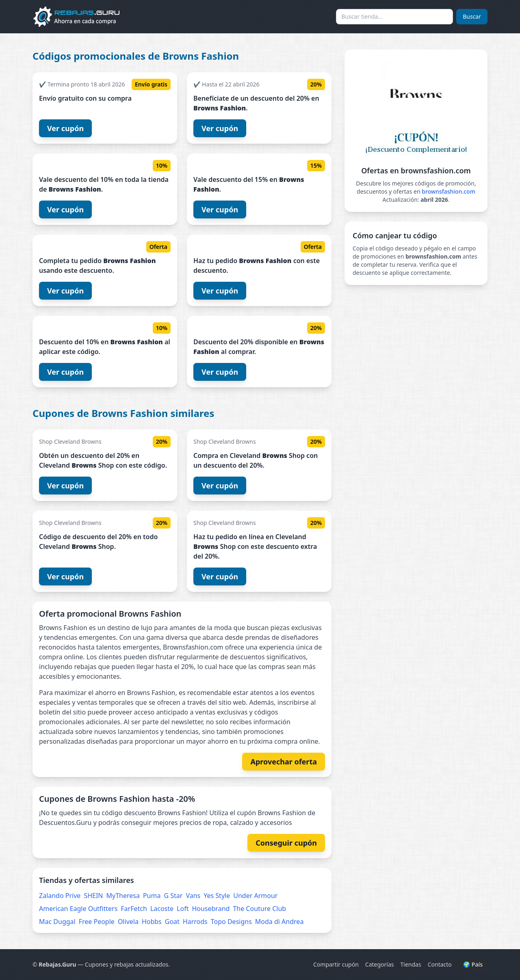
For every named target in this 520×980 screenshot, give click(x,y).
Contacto (440, 964)
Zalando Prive (60, 896)
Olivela (128, 922)
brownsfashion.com (448, 191)
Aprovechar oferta (284, 762)
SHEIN (93, 896)
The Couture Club (259, 909)
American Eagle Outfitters (78, 909)
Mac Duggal (57, 922)
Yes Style (217, 896)
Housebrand (211, 909)
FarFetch (134, 909)
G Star (173, 896)
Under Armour (255, 896)
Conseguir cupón (286, 843)
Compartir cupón (336, 964)
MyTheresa (123, 896)
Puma (152, 896)
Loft (183, 909)
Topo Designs (231, 922)
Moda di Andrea (279, 922)
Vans (193, 896)
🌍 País (473, 964)
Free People (97, 922)
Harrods (195, 922)
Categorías (380, 964)
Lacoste (162, 909)
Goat (172, 922)
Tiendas (411, 964)
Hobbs (152, 922)
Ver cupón (65, 128)
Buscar (472, 16)
